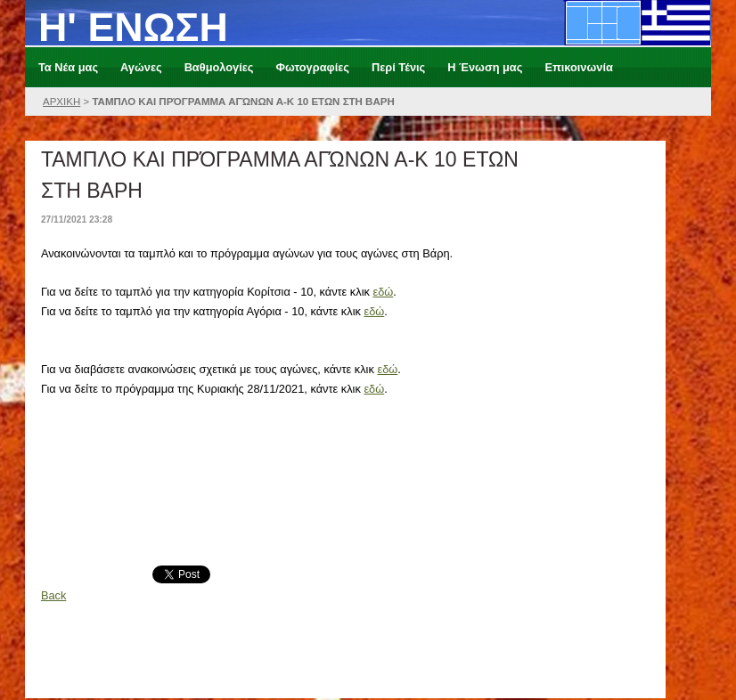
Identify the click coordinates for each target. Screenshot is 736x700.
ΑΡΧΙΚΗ (61, 102)
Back (53, 595)
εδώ (383, 292)
